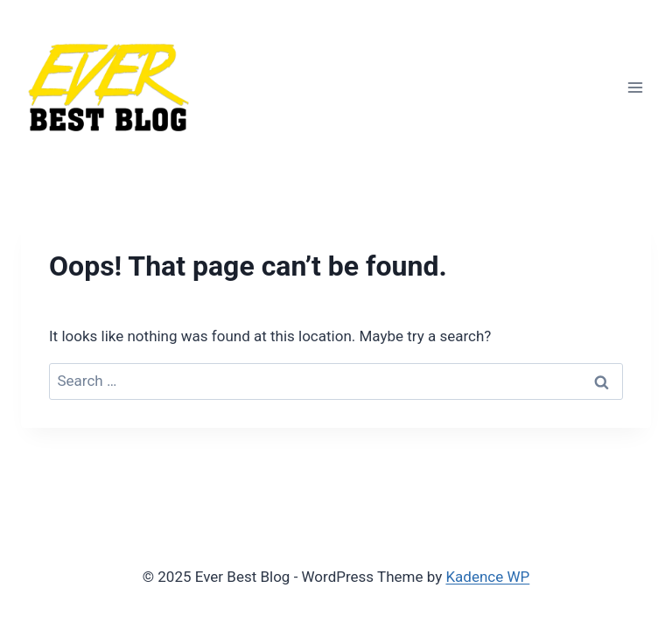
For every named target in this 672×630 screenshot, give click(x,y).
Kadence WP (487, 577)
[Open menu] (635, 87)
